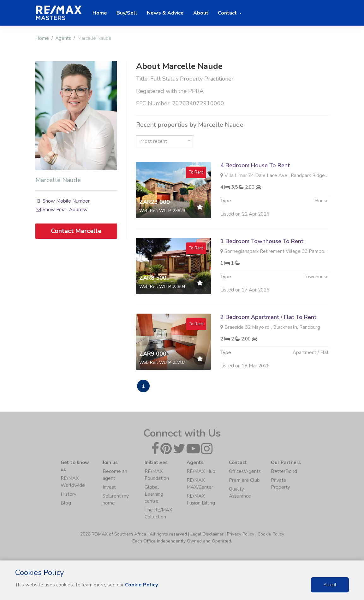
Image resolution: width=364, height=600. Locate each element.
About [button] (201, 13)
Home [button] (100, 13)
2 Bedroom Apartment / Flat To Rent (268, 320)
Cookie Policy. (142, 585)
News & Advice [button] (165, 13)
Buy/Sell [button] (127, 13)
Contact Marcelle (76, 231)
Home (42, 38)
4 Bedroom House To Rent (255, 165)
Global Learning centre (154, 494)
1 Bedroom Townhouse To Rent (262, 244)
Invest (109, 487)
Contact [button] (228, 13)
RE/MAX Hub (201, 471)
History (69, 494)
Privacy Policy (241, 534)
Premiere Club (244, 480)
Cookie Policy (271, 534)
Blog (66, 503)
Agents (63, 38)
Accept (330, 585)
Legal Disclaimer (207, 534)
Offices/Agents (245, 471)
